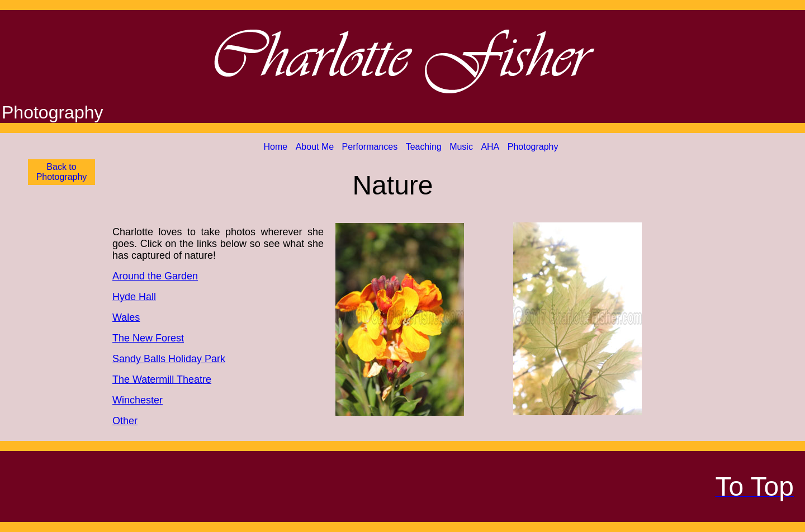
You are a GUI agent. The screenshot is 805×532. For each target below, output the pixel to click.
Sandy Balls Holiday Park (169, 359)
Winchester (138, 400)
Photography (533, 147)
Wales (126, 317)
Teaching (424, 147)
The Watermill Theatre (162, 379)
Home (276, 147)
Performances (370, 147)
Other (125, 421)
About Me (315, 147)
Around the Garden (155, 276)
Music (461, 147)
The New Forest (148, 338)
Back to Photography (62, 172)
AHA (490, 147)
